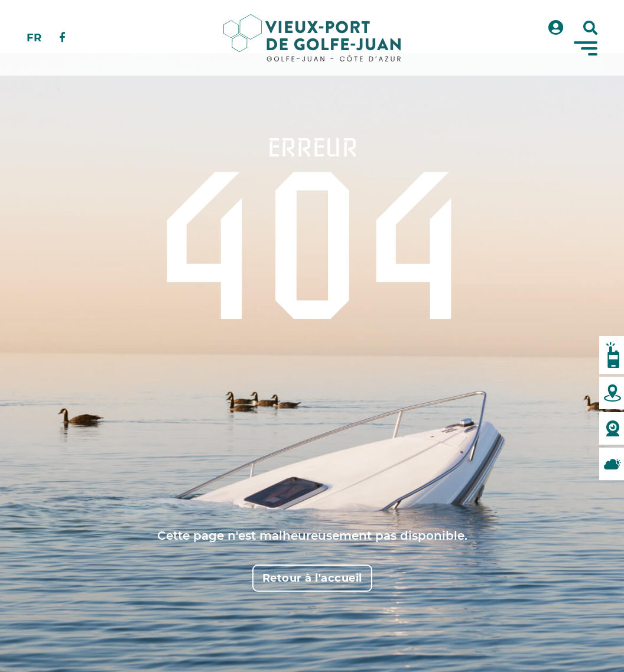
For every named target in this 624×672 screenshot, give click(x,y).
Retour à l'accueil (312, 578)
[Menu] (586, 48)
